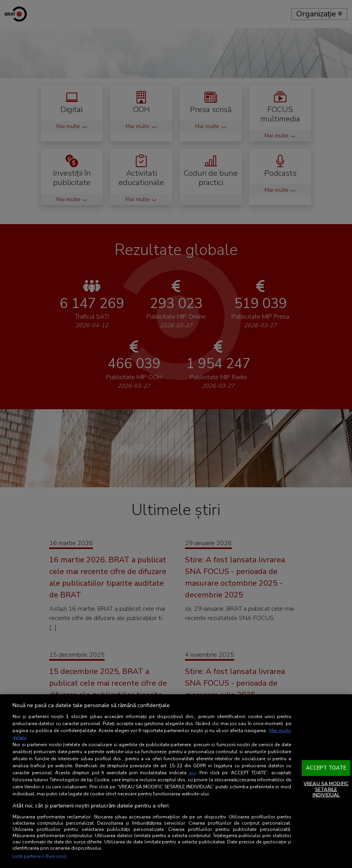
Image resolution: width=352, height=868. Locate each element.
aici (193, 773)
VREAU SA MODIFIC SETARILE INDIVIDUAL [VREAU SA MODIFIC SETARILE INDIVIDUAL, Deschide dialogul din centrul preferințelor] (326, 789)
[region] (176, 781)
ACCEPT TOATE (326, 768)
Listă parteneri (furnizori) (40, 856)
